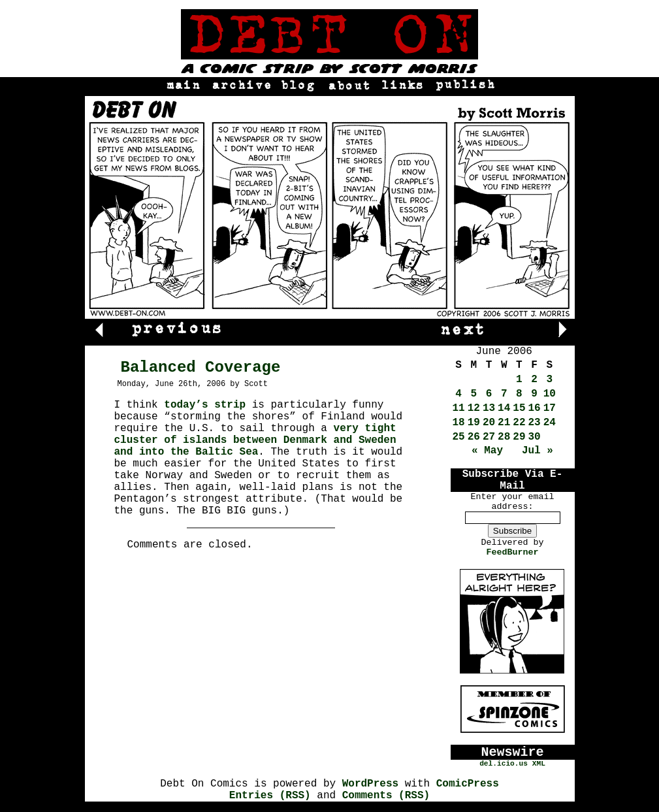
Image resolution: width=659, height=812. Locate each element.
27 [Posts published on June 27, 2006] (489, 437)
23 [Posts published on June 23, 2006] (535, 423)
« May (487, 451)
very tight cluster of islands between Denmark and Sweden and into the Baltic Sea (255, 440)
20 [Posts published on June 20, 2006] (489, 423)
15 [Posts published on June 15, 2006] (519, 408)
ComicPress (468, 784)
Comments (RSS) (386, 796)
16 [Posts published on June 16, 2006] (535, 408)
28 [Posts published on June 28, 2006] (504, 437)
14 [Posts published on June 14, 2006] (504, 408)
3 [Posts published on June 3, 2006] (550, 380)
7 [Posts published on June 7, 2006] (504, 394)
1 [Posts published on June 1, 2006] (519, 380)
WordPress (370, 784)
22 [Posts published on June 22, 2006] (519, 423)
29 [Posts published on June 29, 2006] (519, 437)
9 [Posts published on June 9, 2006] (534, 394)
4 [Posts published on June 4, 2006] (458, 394)
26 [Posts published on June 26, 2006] (474, 437)
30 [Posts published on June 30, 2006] (535, 437)
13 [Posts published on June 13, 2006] (489, 408)
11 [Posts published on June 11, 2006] (459, 408)
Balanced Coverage (201, 367)
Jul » (538, 451)
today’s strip (205, 405)
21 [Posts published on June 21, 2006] (504, 423)
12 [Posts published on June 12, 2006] (474, 408)
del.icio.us (504, 764)
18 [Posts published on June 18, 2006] (459, 423)
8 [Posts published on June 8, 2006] (519, 394)
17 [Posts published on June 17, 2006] (550, 408)
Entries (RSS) (270, 796)
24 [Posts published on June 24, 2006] (550, 423)
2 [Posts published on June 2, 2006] (534, 380)
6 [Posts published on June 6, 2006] (489, 394)
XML (539, 764)
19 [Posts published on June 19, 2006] (474, 423)
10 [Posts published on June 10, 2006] (550, 394)
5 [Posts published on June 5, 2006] (474, 394)
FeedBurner (513, 552)
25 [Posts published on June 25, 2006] (459, 437)
